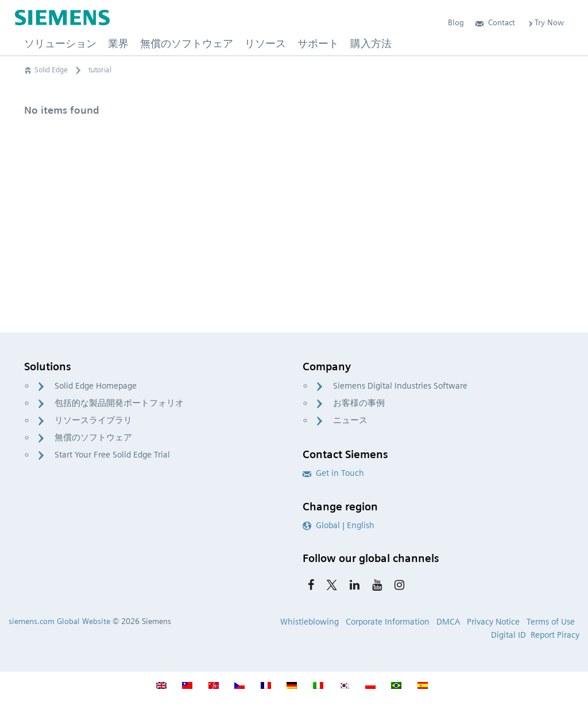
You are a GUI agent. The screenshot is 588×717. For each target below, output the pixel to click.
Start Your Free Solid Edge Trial (112, 455)
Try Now (545, 22)
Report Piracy (555, 635)
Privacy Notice (493, 622)
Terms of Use (551, 622)
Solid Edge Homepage (96, 386)
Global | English (339, 525)
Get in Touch (333, 473)
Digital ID (508, 635)
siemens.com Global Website (59, 621)
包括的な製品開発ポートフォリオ (119, 403)
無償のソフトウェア (93, 437)
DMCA (448, 622)
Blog (456, 22)
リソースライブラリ (93, 420)
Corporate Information (388, 622)
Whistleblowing (310, 622)
